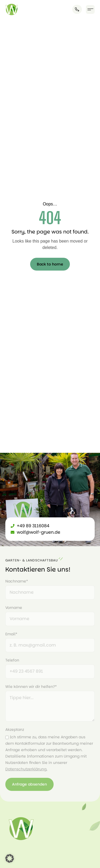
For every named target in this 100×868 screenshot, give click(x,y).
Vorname (14, 608)
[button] (90, 9)
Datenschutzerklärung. (26, 769)
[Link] (12, 9)
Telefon (12, 660)
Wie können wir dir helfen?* (31, 687)
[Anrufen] (77, 9)
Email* (11, 634)
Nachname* (17, 581)
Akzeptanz (15, 730)
